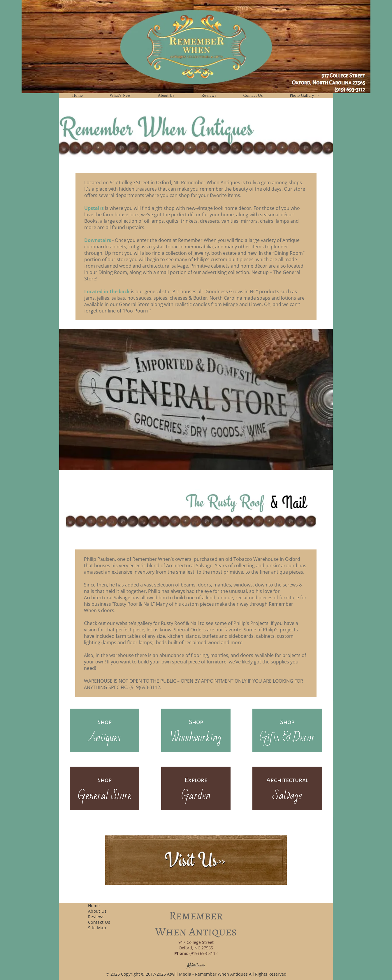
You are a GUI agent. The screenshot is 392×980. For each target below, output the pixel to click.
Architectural (287, 780)
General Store (105, 796)
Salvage (287, 796)
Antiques (104, 738)
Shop (104, 722)
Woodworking (196, 738)
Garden (196, 796)
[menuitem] (78, 96)
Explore (196, 780)
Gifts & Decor (287, 738)
